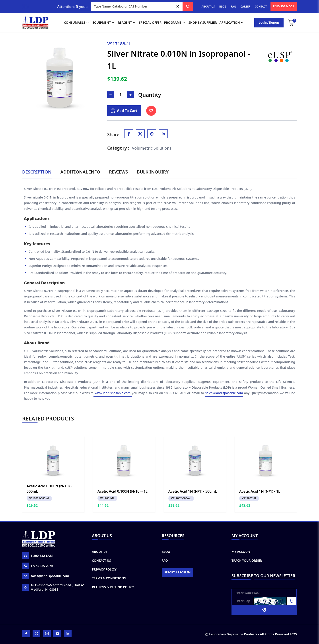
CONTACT (261, 7)
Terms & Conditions (109, 578)
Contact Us (101, 560)
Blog (166, 552)
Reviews (118, 172)
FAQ (233, 7)
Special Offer (150, 22)
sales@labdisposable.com (224, 393)
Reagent (127, 23)
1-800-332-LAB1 (38, 556)
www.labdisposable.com (113, 393)
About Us (100, 552)
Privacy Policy (104, 569)
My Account (242, 552)
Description (37, 172)
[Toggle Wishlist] (151, 111)
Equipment (104, 23)
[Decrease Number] (111, 95)
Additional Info (80, 172)
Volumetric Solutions (152, 148)
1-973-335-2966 (38, 566)
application (232, 23)
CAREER (246, 7)
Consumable (77, 23)
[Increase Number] (130, 95)
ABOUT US (208, 7)
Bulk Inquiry (153, 172)
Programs (175, 23)
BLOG (223, 7)
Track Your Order (247, 560)
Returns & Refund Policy (113, 587)
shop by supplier (203, 22)
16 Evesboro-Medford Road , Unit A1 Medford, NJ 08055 (53, 587)
